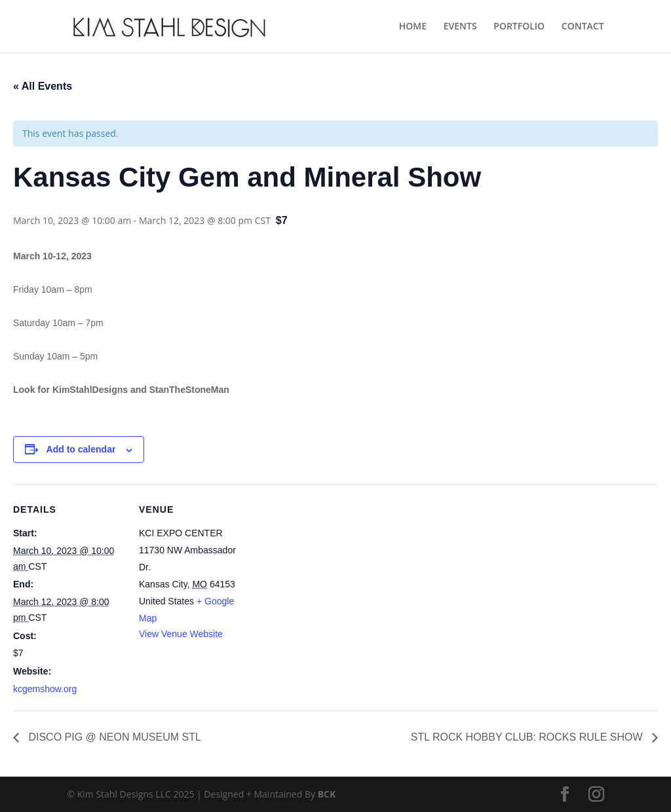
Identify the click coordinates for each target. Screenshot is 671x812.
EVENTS (460, 27)
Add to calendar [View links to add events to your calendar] (81, 449)
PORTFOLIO (519, 27)
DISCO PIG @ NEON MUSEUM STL (113, 737)
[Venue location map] (334, 575)
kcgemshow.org (45, 689)
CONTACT (583, 27)
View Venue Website (181, 634)
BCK (327, 794)
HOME (413, 27)
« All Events (43, 86)
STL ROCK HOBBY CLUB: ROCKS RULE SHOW (528, 737)
